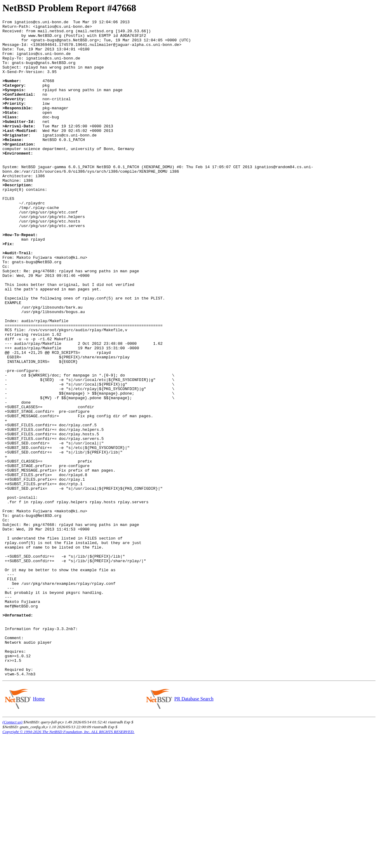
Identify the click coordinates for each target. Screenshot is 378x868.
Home (39, 830)
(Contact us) (12, 853)
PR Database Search (194, 830)
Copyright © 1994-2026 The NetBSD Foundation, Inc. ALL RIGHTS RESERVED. (68, 863)
